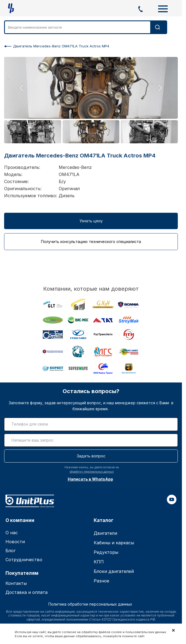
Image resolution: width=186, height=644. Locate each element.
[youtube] (172, 503)
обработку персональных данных (92, 472)
